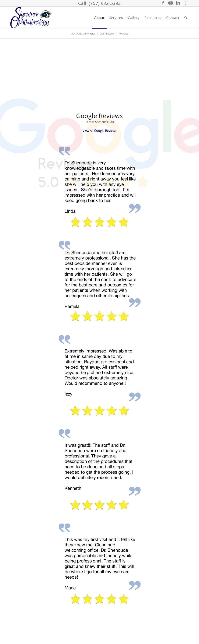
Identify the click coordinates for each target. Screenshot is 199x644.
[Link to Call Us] (186, 3)
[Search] (186, 18)
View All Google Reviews (99, 131)
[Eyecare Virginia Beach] (32, 18)
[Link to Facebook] (163, 3)
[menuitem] (99, 18)
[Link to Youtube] (171, 3)
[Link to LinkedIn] (178, 3)
